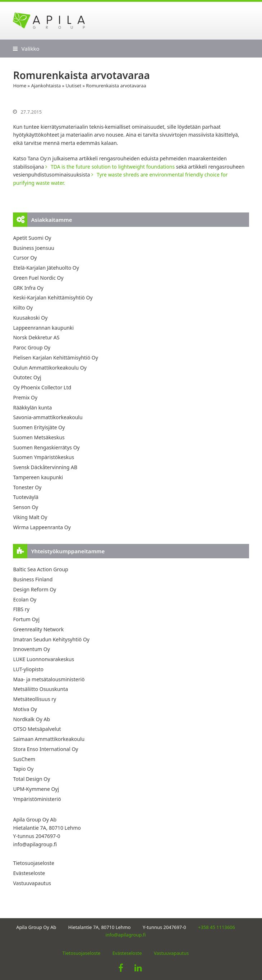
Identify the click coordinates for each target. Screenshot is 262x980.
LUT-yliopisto (28, 669)
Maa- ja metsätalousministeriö (49, 679)
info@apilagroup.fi (35, 844)
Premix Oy (25, 397)
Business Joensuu (34, 248)
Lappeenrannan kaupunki (43, 328)
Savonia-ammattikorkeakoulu (48, 417)
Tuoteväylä (26, 497)
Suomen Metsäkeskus (39, 437)
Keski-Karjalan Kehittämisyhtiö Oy (53, 297)
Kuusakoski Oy (30, 318)
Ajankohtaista (46, 86)
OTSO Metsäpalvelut (37, 729)
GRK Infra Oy (28, 288)
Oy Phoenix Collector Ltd (42, 387)
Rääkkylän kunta (32, 407)
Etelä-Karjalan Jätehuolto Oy (46, 268)
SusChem (24, 759)
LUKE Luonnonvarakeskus (43, 659)
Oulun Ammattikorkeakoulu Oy (50, 368)
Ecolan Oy (25, 599)
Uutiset (74, 86)
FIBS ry (21, 609)
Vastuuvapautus (32, 883)
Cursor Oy (25, 258)
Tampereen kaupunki (38, 477)
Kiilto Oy (23, 308)
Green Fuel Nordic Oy (38, 278)
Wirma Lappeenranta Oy (42, 527)
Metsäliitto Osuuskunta (40, 689)
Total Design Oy (31, 779)
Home (20, 86)
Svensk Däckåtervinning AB (45, 467)
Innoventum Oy (31, 649)
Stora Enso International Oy (45, 749)
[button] (26, 49)
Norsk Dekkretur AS (36, 337)
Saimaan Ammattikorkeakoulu (49, 739)
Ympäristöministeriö (37, 799)
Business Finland (33, 579)
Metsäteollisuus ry (35, 699)
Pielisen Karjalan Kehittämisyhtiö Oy (55, 358)
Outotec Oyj (27, 377)
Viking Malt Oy (30, 517)
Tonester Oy (27, 487)
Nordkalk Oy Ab (31, 719)
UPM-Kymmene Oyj (36, 789)
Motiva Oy (25, 709)
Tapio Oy (23, 769)
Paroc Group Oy (32, 347)
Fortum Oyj (26, 619)
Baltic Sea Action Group (40, 569)
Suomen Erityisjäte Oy (39, 427)
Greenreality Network (38, 629)
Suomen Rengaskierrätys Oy (46, 447)
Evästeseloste (29, 873)
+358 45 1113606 (217, 927)
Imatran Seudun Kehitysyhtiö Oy (51, 639)
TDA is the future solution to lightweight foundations (113, 167)
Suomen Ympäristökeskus (43, 457)
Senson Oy (26, 507)
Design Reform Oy (35, 589)
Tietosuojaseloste (33, 863)
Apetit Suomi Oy (32, 238)
